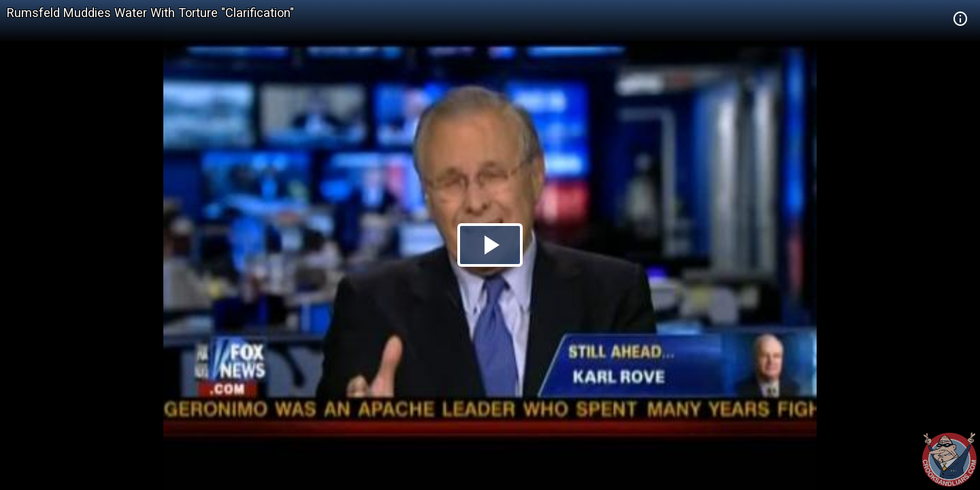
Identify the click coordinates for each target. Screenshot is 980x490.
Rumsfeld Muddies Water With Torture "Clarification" (150, 13)
